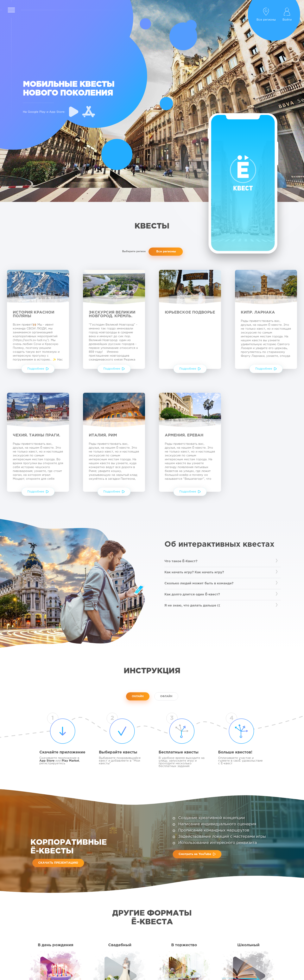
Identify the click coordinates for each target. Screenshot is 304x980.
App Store (47, 761)
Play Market (70, 761)
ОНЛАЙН (138, 696)
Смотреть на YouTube (197, 854)
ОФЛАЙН (166, 696)
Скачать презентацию (58, 863)
